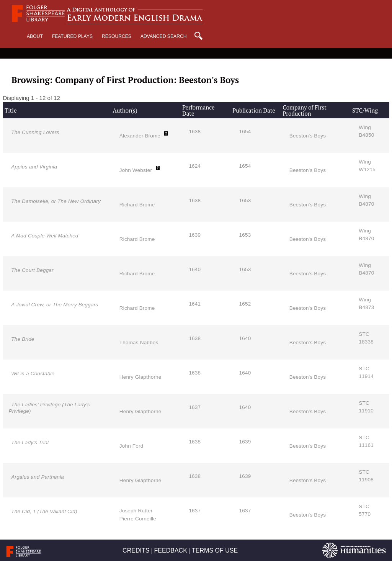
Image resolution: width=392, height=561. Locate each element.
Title (11, 110)
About (35, 36)
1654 (245, 132)
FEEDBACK (171, 550)
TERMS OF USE (215, 550)
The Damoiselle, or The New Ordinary (56, 201)
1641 (195, 304)
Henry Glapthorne (140, 377)
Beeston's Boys (308, 136)
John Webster (136, 170)
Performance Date (198, 110)
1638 (195, 132)
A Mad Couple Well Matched (45, 236)
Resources (117, 36)
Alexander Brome (140, 136)
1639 (195, 235)
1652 (245, 304)
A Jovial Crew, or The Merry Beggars (55, 305)
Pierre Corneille (138, 519)
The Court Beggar (32, 270)
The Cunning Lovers (35, 132)
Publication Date (254, 110)
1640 (195, 269)
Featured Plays (72, 36)
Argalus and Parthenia (38, 477)
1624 (195, 166)
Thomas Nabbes (139, 343)
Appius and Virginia (34, 167)
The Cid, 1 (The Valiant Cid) (44, 511)
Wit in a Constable (33, 374)
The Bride (23, 339)
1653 (245, 200)
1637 (195, 407)
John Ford (131, 446)
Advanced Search (164, 36)
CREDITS (136, 550)
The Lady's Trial (30, 442)
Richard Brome (137, 205)
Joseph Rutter (136, 511)
